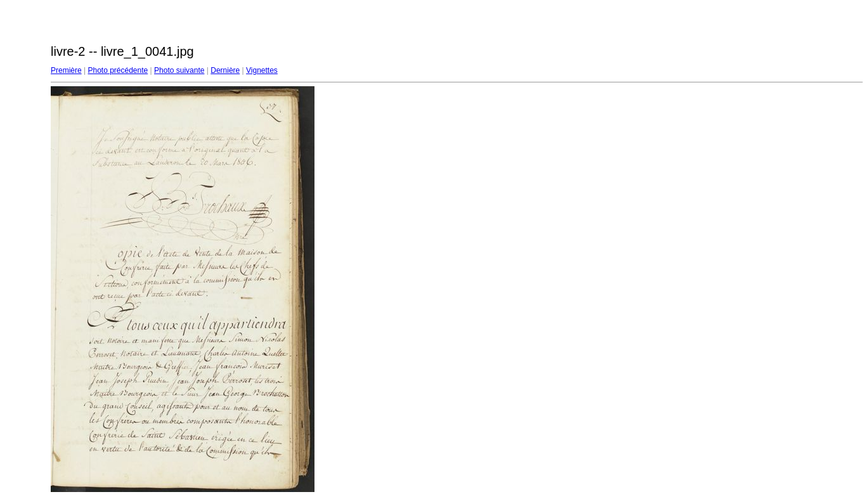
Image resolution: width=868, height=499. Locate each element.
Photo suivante (179, 70)
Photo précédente (118, 70)
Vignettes (262, 70)
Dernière (225, 70)
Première (66, 70)
